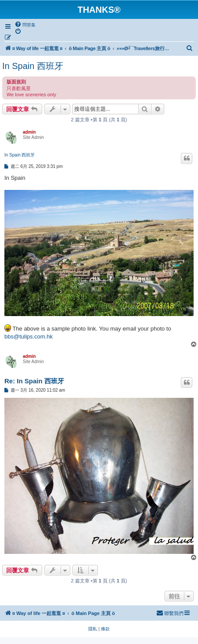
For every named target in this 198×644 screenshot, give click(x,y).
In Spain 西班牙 (33, 66)
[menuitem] (25, 25)
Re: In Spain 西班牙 (34, 381)
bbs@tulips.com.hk (29, 337)
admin (29, 132)
